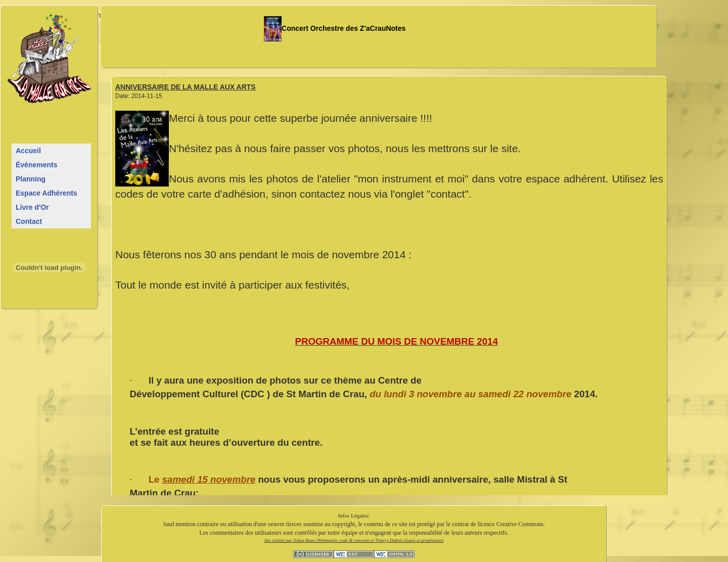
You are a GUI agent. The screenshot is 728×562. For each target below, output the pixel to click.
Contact (29, 221)
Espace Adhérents (47, 193)
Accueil (28, 151)
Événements (36, 165)
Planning (31, 179)
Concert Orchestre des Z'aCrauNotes (335, 28)
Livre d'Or (32, 207)
